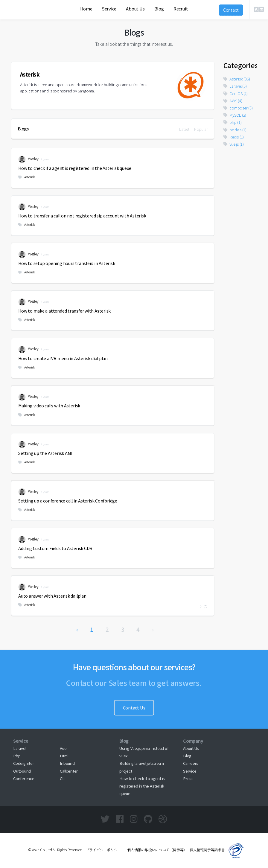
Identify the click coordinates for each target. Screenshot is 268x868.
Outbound (22, 771)
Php (17, 756)
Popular (201, 129)
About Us (135, 9)
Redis (234, 137)
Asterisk (27, 177)
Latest (184, 129)
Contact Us (134, 708)
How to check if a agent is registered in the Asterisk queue (142, 786)
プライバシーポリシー (103, 850)
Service (109, 9)
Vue (63, 748)
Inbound (67, 763)
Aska (22, 16)
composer (238, 108)
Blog (159, 9)
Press (188, 778)
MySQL (235, 115)
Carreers (191, 763)
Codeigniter (24, 763)
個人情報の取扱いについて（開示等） (155, 850)
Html (64, 756)
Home (86, 9)
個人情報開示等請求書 (207, 850)
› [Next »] (153, 629)
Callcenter (69, 771)
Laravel (235, 86)
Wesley (28, 159)
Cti (62, 778)
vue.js (234, 144)
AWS (233, 101)
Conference (24, 778)
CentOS (236, 93)
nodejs (235, 130)
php (233, 122)
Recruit (181, 9)
